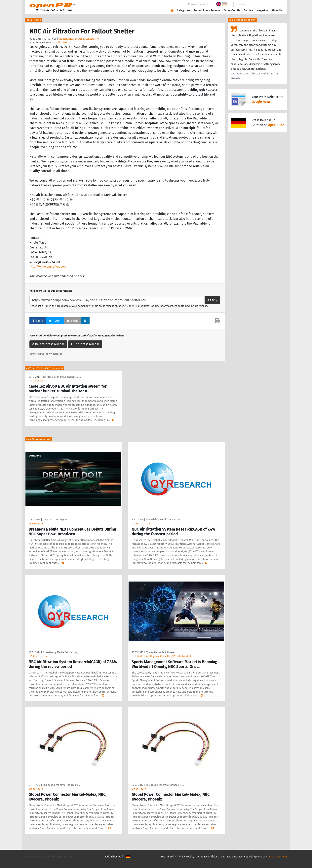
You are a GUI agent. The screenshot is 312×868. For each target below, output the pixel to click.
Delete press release (48, 344)
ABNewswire (36, 523)
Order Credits (232, 10)
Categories (184, 10)
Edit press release (85, 344)
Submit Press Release (207, 10)
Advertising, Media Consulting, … (165, 520)
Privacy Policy (186, 857)
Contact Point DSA (231, 857)
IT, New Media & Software (160, 652)
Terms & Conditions (208, 857)
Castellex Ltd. (60, 43)
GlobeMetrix (36, 789)
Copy (212, 300)
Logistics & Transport (55, 520)
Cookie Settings (278, 857)
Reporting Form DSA (255, 857)
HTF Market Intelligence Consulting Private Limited (161, 656)
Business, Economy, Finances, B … (62, 377)
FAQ (163, 857)
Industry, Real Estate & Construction (79, 39)
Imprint (204, 4)
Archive (248, 10)
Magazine (262, 10)
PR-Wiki (191, 4)
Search (274, 4)
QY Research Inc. (141, 523)
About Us (277, 10)
